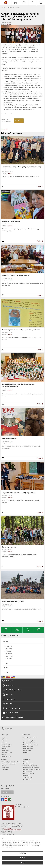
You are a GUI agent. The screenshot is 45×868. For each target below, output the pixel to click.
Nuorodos (26, 762)
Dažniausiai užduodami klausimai (32, 770)
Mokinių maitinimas (28, 749)
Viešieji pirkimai (5, 768)
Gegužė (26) (9, 649)
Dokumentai (8, 685)
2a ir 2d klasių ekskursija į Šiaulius (13, 601)
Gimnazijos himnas (6, 747)
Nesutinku (22, 858)
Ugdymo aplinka (6, 739)
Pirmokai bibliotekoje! (9, 438)
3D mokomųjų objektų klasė (30, 741)
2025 (7, 663)
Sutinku (22, 863)
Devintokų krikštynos (9, 547)
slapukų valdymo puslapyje (8, 847)
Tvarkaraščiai (6, 729)
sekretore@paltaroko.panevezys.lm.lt (13, 830)
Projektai (8, 681)
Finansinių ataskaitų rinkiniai (9, 764)
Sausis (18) (9, 659)
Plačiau (39, 187)
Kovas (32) (9, 654)
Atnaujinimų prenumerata (13, 717)
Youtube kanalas (10, 713)
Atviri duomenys (27, 779)
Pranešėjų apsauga (28, 772)
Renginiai (17, 7)
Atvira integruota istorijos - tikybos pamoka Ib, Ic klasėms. (21, 330)
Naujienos (10, 7)
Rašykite (4, 792)
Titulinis (3, 7)
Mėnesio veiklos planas (12, 690)
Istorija (3, 737)
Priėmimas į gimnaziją (7, 753)
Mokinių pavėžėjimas (28, 747)
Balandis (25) (10, 651)
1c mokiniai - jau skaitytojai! (11, 221)
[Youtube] (6, 800)
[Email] (10, 800)
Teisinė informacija (28, 777)
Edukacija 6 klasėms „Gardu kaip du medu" (16, 275)
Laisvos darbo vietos (11, 708)
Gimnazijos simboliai (7, 745)
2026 (7, 642)
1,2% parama (8, 699)
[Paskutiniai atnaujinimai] (24, 3)
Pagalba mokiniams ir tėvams (30, 745)
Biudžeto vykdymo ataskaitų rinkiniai (11, 762)
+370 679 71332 (7, 828)
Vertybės (4, 741)
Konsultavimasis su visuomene (31, 768)
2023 (7, 672)
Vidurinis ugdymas (28, 739)
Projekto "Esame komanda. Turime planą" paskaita (19, 493)
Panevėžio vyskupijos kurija (22, 807)
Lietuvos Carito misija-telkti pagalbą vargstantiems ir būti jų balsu (22, 168)
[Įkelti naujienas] (16, 3)
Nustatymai (22, 853)
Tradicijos (4, 749)
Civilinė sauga (27, 775)
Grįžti (6, 130)
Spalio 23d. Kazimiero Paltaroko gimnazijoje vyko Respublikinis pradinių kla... (18, 385)
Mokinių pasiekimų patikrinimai (31, 737)
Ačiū (18, 121)
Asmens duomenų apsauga (30, 766)
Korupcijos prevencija (29, 773)
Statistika (4, 754)
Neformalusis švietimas (29, 743)
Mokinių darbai (5, 751)
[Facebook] (2, 800)
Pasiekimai (8, 704)
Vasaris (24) (9, 656)
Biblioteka (8, 695)
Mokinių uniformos (6, 756)
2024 (7, 668)
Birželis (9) (9, 646)
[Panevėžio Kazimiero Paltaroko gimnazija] (6, 2)
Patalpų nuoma (27, 751)
